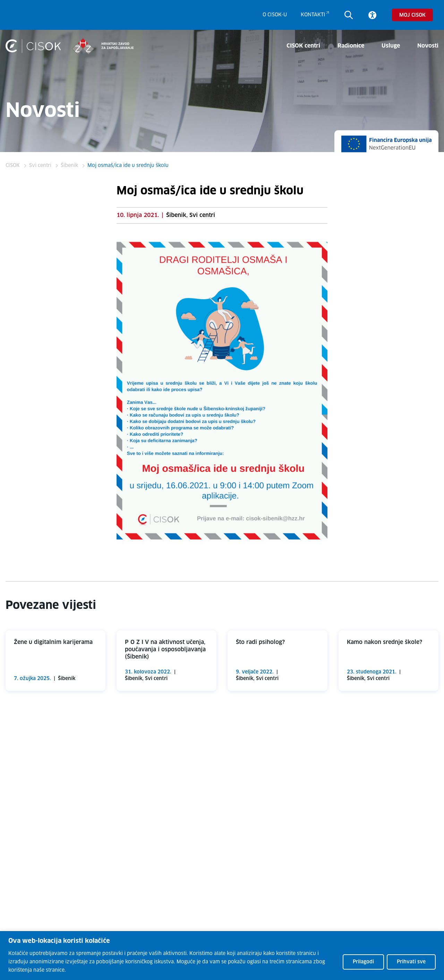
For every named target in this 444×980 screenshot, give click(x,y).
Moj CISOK (412, 15)
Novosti (428, 46)
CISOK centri (303, 46)
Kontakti (313, 15)
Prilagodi (363, 962)
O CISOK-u (275, 15)
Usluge (391, 46)
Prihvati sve (411, 962)
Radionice (351, 46)
